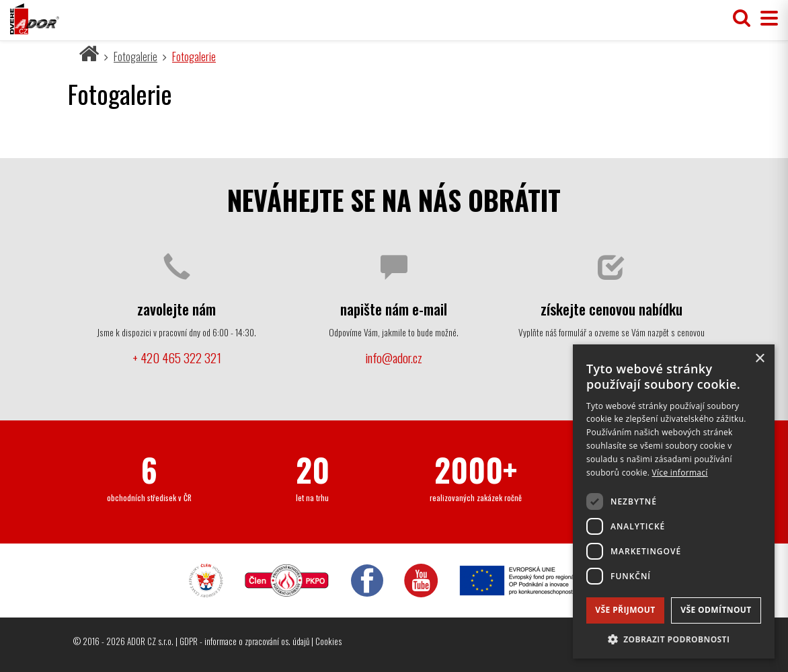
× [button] (759, 359)
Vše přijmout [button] (625, 610)
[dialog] (674, 501)
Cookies (328, 641)
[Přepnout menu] (766, 18)
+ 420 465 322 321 (177, 358)
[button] (674, 639)
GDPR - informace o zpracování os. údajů (244, 641)
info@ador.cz (394, 358)
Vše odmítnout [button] (716, 610)
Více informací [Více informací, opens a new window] (680, 473)
